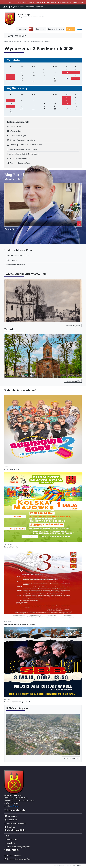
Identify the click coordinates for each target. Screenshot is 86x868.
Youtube (40, 29)
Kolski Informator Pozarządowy (21, 140)
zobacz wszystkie (73, 325)
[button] (12, 734)
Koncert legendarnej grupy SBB (17, 702)
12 (11, 75)
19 (11, 78)
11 (75, 72)
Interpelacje (10, 843)
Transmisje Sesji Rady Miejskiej (17, 846)
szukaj (70, 29)
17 (11, 106)
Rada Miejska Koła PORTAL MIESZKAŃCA (25, 145)
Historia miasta (11, 260)
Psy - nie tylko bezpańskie (19, 163)
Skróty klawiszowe (34, 7)
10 (67, 72)
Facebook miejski (13, 855)
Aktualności (11, 816)
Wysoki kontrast (17, 7)
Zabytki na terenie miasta (15, 265)
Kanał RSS (10, 827)
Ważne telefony (15, 131)
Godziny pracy (14, 126)
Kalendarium (18, 41)
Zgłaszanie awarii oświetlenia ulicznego (23, 154)
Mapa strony (11, 820)
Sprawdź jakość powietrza (19, 158)
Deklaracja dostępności (15, 823)
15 (67, 103)
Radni (7, 836)
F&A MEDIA (77, 866)
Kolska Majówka (11, 547)
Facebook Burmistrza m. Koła (17, 859)
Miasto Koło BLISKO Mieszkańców (22, 149)
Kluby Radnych (11, 839)
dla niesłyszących (56, 29)
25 (75, 78)
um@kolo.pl (15, 806)
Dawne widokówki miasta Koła (17, 255)
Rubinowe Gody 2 (12, 469)
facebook (22, 29)
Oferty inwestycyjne (16, 135)
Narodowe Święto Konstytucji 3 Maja (20, 624)
